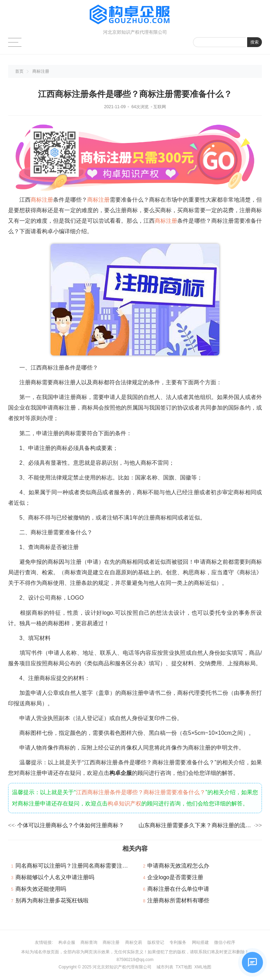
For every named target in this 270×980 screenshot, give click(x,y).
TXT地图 (184, 967)
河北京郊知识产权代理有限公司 (122, 967)
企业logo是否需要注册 (175, 877)
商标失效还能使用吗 (41, 889)
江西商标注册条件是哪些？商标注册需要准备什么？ (141, 792)
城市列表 (165, 967)
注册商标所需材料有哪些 (178, 900)
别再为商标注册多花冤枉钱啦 (52, 900)
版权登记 (156, 942)
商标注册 (41, 71)
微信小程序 (225, 942)
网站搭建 (200, 942)
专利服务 (178, 942)
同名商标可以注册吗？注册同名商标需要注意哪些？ (80, 866)
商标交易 (134, 942)
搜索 (255, 42)
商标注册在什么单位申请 (178, 889)
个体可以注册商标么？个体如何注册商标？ (71, 825)
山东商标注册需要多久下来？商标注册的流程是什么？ (196, 825)
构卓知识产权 (124, 803)
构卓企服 (67, 942)
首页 (19, 71)
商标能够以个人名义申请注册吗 (55, 877)
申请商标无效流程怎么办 (178, 866)
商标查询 (89, 942)
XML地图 (203, 967)
